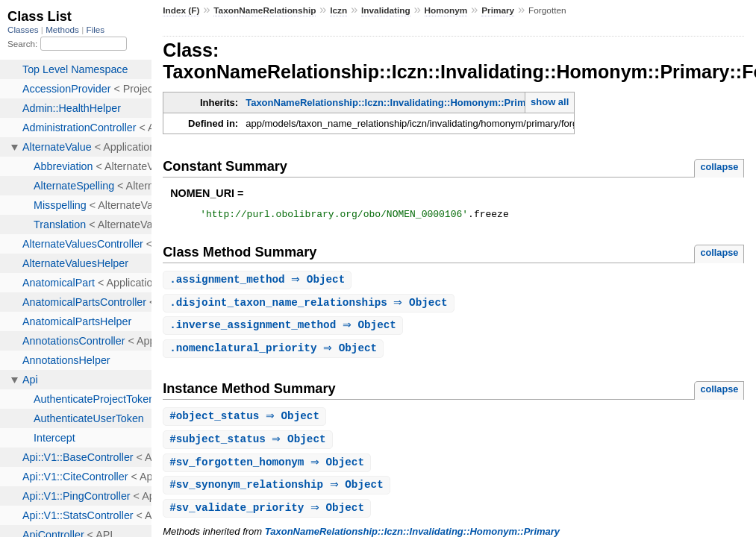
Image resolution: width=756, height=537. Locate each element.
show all (550, 102)
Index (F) (181, 10)
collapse (719, 167)
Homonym (446, 10)
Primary (498, 10)
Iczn (338, 10)
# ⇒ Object (246, 422)
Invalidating (386, 10)
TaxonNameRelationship (265, 10)
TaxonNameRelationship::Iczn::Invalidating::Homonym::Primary (393, 103)
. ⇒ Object (259, 282)
